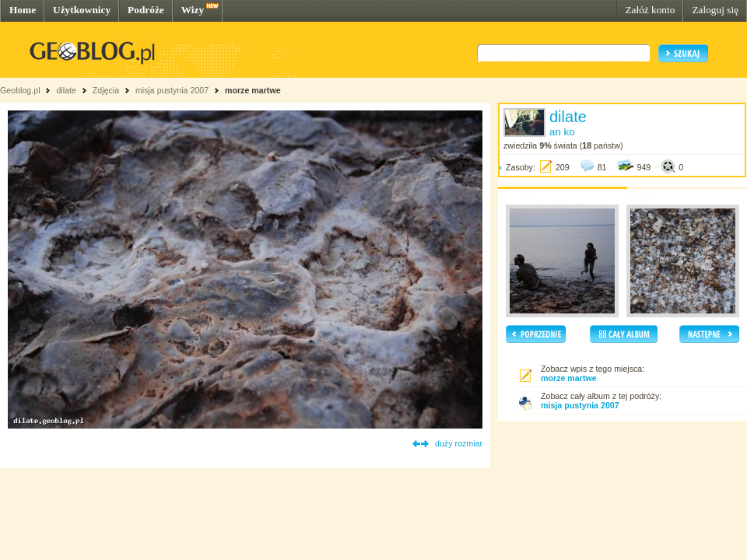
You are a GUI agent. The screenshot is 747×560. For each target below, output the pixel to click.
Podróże (146, 10)
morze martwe (253, 90)
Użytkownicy (82, 10)
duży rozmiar (459, 443)
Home (23, 10)
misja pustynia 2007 (172, 90)
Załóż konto (650, 10)
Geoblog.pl (20, 90)
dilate (66, 90)
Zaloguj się (715, 10)
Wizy (193, 10)
